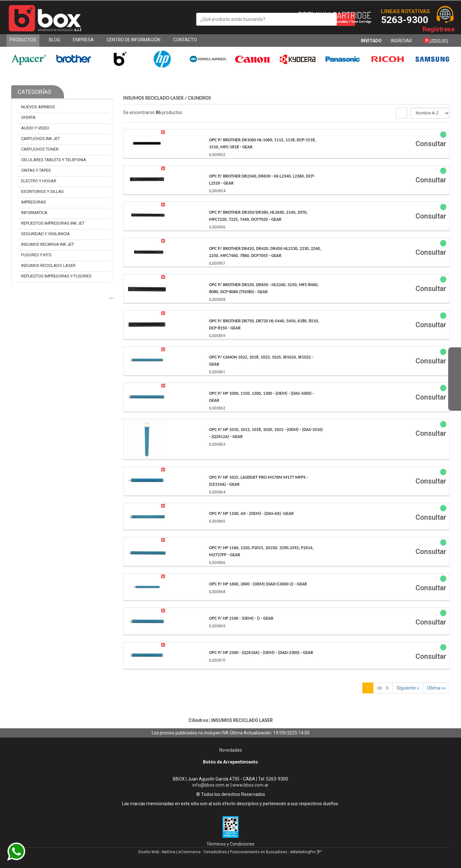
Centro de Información (133, 40)
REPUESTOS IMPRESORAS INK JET (53, 223)
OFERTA (28, 117)
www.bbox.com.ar (251, 785)
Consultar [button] (431, 144)
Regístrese (439, 29)
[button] (455, 357)
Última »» (436, 688)
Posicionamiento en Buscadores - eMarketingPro (273, 852)
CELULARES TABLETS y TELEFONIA (54, 160)
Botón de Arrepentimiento (230, 762)
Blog (55, 40)
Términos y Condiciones (230, 844)
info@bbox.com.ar (211, 785)
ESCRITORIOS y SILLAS (42, 191)
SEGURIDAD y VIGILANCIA (45, 234)
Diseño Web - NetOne (157, 852)
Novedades (231, 750)
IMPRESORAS (34, 202)
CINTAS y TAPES (36, 170)
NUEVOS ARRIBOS (38, 107)
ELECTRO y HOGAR (39, 181)
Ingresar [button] (401, 41)
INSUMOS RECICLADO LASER (48, 265)
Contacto (185, 40)
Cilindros (200, 98)
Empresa (83, 40)
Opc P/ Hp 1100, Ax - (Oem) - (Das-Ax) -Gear (251, 513)
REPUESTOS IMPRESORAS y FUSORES (56, 276)
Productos (23, 40)
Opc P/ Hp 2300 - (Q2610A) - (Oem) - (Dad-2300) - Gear (261, 653)
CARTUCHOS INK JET (40, 139)
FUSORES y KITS (36, 255)
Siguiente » (408, 688)
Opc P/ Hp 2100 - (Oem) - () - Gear (241, 618)
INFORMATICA (34, 213)
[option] (29, 59)
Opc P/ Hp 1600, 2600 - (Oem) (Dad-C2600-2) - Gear (258, 584)
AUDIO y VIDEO (35, 128)
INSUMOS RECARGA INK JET (48, 244)
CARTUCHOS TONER (40, 149)
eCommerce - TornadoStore (203, 852)
